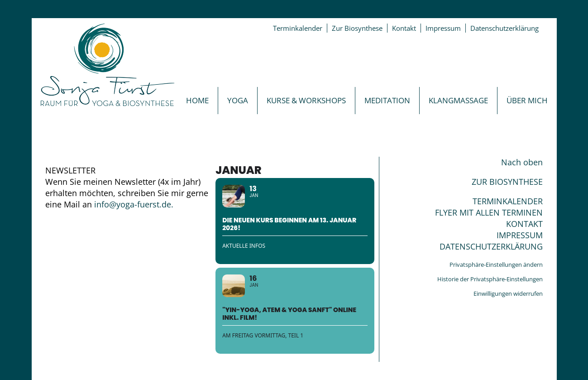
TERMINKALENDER (508, 201)
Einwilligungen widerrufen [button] (508, 293)
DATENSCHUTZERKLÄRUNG (491, 246)
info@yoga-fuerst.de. (134, 204)
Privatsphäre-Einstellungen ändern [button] (496, 265)
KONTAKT (524, 224)
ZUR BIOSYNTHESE (507, 182)
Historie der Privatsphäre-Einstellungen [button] (490, 279)
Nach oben (522, 162)
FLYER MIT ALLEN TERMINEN (489, 212)
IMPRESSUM (520, 235)
